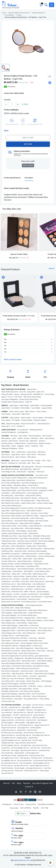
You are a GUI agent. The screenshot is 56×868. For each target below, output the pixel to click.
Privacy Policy (31, 804)
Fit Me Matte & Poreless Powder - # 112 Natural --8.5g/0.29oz (19, 316)
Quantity (7, 100)
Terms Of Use (18, 804)
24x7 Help (45, 808)
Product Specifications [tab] (12, 178)
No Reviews (12, 87)
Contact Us (29, 787)
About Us (7, 783)
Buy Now (28, 144)
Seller (28, 836)
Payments (27, 783)
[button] (52, 5)
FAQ (13, 783)
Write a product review (13, 359)
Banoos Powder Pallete (19, 254)
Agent (28, 843)
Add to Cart (28, 138)
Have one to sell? (28, 161)
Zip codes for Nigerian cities (43, 783)
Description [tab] (29, 178)
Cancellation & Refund (46, 804)
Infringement (7, 804)
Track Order (14, 808)
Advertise (28, 829)
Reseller (36, 808)
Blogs (19, 783)
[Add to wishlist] (35, 277)
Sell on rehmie (28, 165)
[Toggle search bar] (46, 5)
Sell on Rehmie (26, 808)
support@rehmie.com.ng (22, 860)
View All (51, 269)
